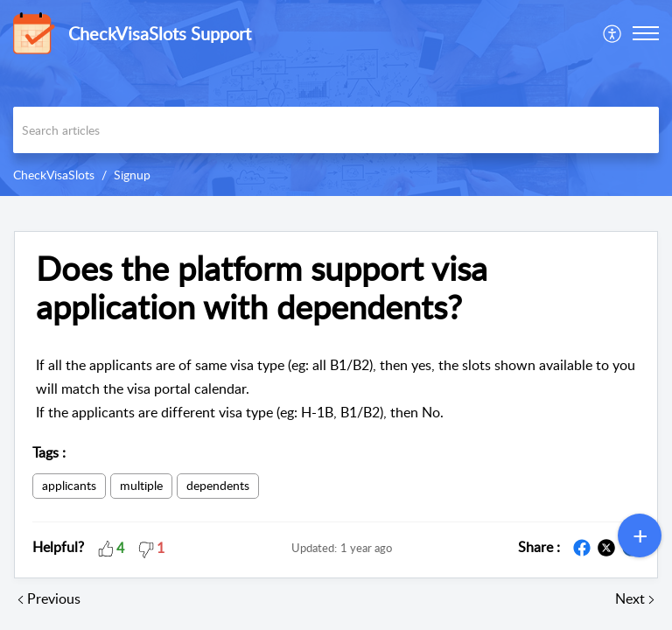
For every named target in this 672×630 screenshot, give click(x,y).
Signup (132, 175)
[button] (613, 33)
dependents (218, 485)
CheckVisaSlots (54, 175)
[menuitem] (613, 33)
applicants (69, 485)
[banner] (336, 98)
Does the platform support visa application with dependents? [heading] (262, 288)
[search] (336, 130)
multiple (141, 485)
